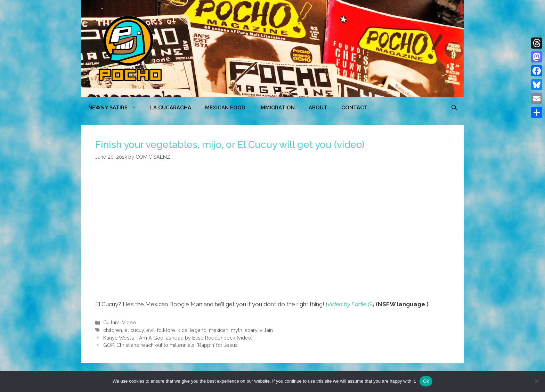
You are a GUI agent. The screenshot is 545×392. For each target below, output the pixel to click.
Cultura (111, 322)
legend (198, 330)
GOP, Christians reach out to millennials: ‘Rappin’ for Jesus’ (171, 345)
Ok (426, 381)
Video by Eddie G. (350, 304)
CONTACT (355, 108)
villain (266, 330)
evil (151, 330)
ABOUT (318, 108)
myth (237, 330)
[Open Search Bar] (454, 108)
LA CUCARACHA (171, 108)
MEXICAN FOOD (225, 108)
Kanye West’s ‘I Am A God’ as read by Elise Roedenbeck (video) (178, 338)
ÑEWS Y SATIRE (116, 108)
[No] (536, 381)
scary (251, 330)
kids (182, 330)
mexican (219, 330)
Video (129, 322)
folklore (166, 330)
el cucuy (134, 330)
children (113, 330)
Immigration (277, 108)
